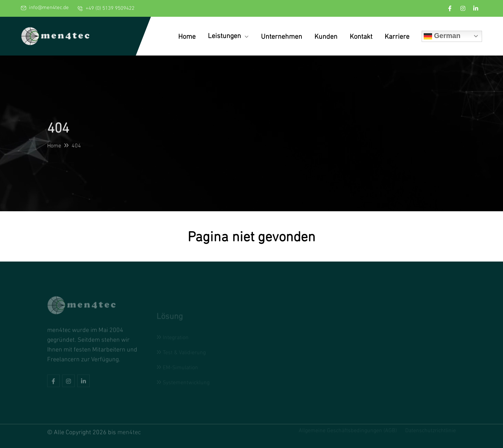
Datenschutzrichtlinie (431, 429)
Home (187, 36)
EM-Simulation (177, 368)
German (442, 36)
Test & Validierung (181, 353)
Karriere (397, 36)
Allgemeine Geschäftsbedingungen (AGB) (348, 429)
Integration (173, 338)
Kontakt (361, 36)
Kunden (326, 36)
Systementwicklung (183, 383)
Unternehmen (282, 36)
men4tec (129, 431)
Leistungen (228, 36)
